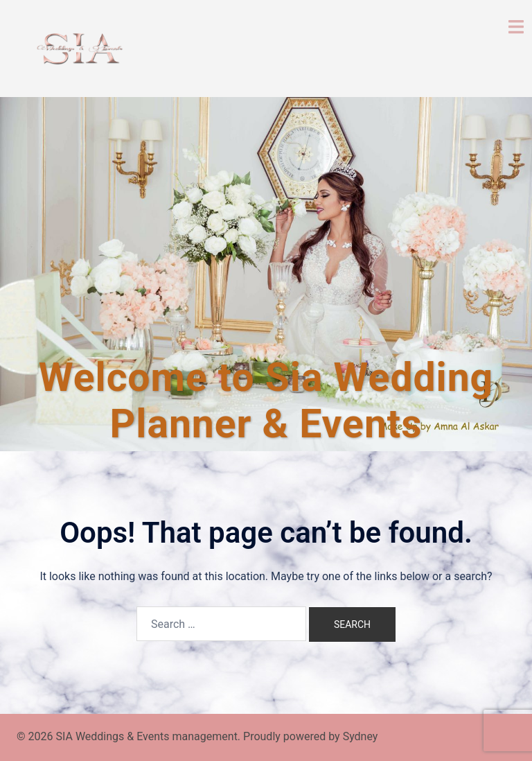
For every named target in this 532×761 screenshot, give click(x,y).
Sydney (361, 736)
